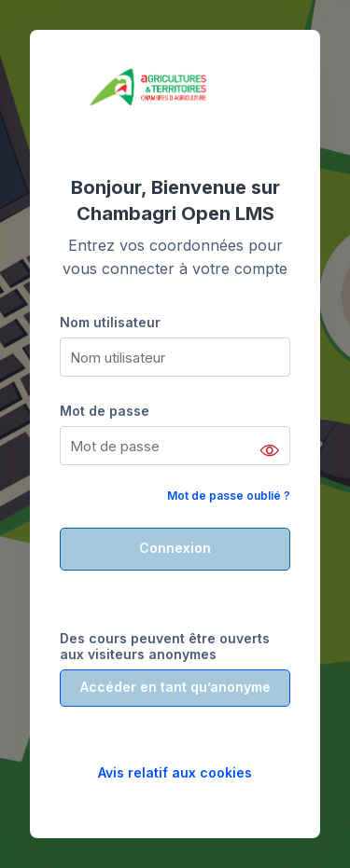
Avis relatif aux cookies (175, 772)
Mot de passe (105, 411)
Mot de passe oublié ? (229, 496)
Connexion (175, 548)
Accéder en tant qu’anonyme (175, 687)
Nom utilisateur (110, 322)
